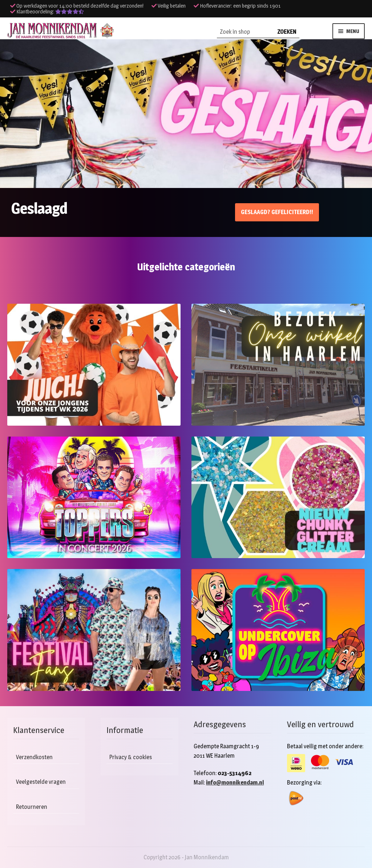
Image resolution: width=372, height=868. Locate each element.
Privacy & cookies (131, 757)
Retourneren (32, 807)
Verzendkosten (34, 757)
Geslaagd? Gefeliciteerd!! (277, 212)
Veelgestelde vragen (41, 782)
